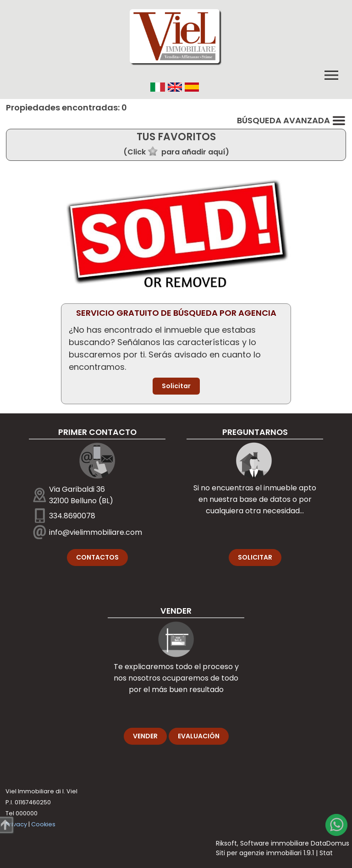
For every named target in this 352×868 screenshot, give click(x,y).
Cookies (43, 824)
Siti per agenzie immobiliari (259, 853)
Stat (326, 853)
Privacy (16, 824)
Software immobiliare (275, 843)
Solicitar (176, 386)
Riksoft (226, 843)
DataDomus (330, 843)
